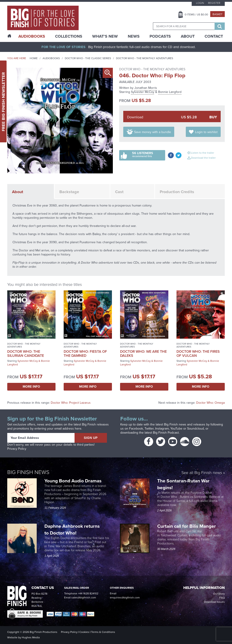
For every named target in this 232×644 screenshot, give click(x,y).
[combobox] (184, 26)
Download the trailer (203, 158)
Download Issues (214, 602)
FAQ (222, 598)
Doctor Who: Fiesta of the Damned (85, 354)
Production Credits (177, 192)
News (134, 36)
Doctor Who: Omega (210, 403)
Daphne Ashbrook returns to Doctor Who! (72, 529)
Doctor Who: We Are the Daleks (143, 354)
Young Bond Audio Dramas (74, 481)
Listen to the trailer (203, 153)
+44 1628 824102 (88, 593)
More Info (31, 387)
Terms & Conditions (103, 632)
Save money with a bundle (153, 132)
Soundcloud (196, 429)
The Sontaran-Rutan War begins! (183, 484)
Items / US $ (196, 15)
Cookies (84, 632)
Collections (69, 36)
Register (214, 3)
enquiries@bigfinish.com (125, 598)
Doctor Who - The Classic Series (88, 58)
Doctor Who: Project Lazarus (71, 403)
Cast (119, 192)
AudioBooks (32, 36)
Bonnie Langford (170, 92)
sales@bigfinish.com (84, 598)
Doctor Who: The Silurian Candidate (26, 354)
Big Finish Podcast (166, 433)
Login (200, 3)
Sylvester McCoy (143, 92)
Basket (217, 14)
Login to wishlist (206, 132)
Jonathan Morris (146, 88)
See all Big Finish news (202, 473)
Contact (214, 36)
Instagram (162, 429)
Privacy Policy (17, 449)
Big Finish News (28, 472)
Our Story (219, 594)
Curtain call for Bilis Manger (187, 526)
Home (34, 58)
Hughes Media (31, 637)
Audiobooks (51, 58)
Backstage (69, 192)
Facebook (136, 429)
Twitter (149, 429)
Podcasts (160, 36)
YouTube (176, 429)
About (188, 36)
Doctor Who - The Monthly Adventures (145, 58)
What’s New (105, 36)
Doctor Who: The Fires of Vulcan (198, 354)
